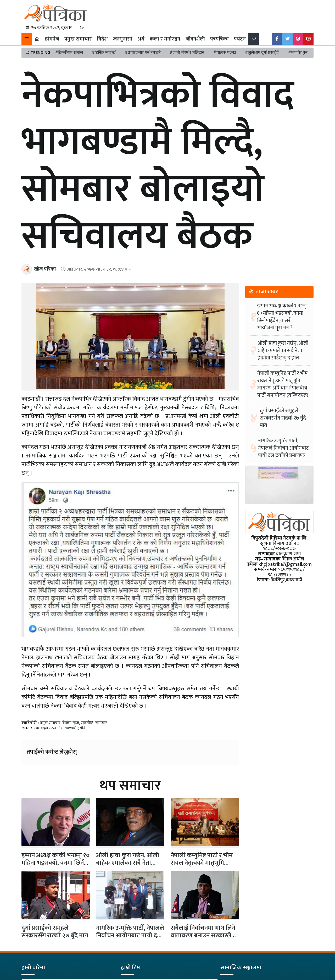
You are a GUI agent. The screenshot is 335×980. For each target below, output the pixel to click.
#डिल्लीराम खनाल (69, 53)
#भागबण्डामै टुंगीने (72, 728)
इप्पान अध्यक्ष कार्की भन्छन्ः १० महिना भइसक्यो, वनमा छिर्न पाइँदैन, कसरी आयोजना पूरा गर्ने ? (282, 317)
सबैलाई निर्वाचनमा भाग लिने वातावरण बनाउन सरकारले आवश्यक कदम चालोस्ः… (203, 936)
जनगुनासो (123, 39)
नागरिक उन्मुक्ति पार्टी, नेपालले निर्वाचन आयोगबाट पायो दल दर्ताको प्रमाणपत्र (130, 936)
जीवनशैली (195, 39)
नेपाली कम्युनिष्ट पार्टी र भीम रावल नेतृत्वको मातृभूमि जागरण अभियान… (202, 863)
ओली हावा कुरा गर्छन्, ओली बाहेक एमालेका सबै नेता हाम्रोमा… (128, 863)
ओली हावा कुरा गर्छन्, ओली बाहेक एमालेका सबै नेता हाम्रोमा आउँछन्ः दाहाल (283, 351)
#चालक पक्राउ (225, 53)
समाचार (101, 723)
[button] (27, 39)
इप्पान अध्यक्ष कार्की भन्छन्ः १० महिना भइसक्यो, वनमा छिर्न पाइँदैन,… (55, 863)
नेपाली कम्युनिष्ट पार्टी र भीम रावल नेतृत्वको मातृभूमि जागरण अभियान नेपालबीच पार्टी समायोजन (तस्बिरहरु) (283, 384)
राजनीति (87, 723)
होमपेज (52, 39)
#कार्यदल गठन (45, 728)
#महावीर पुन (298, 53)
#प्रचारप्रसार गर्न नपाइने (143, 53)
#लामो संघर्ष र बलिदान (187, 53)
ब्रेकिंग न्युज (71, 723)
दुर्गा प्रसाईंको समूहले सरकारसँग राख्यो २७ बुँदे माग (55, 932)
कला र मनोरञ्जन (165, 39)
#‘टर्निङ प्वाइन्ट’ (104, 53)
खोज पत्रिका (45, 269)
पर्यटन (240, 39)
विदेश (102, 39)
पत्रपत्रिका (219, 39)
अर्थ (141, 39)
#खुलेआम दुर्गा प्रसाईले (262, 53)
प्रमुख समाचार (78, 39)
